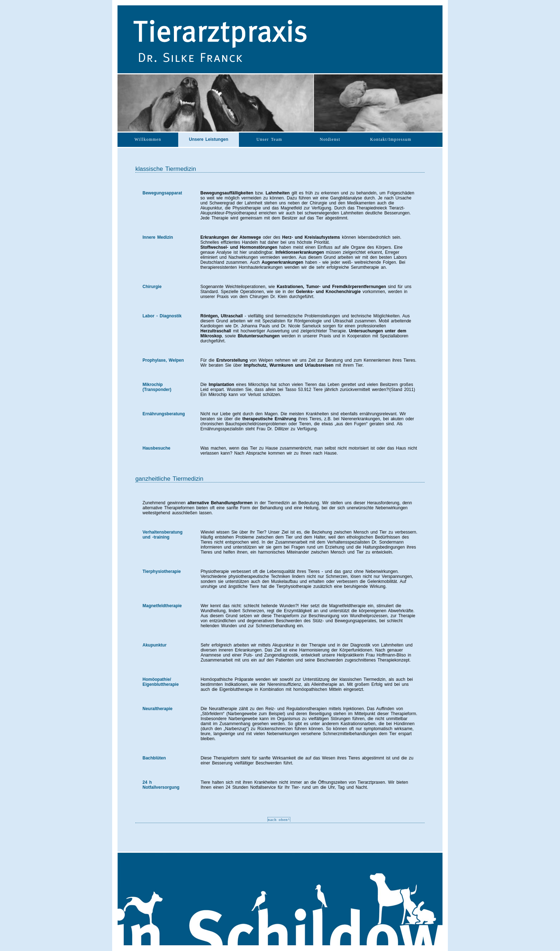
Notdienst (330, 139)
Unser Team (269, 139)
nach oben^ (279, 819)
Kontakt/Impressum (391, 139)
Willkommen (148, 139)
